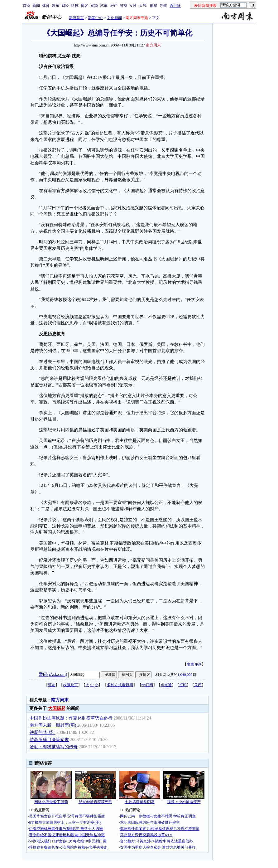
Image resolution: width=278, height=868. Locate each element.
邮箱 (154, 6)
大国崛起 (57, 708)
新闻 (36, 6)
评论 (52, 685)
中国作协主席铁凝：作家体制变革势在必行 (71, 718)
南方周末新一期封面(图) (53, 725)
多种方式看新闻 (120, 685)
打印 (183, 685)
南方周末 (60, 700)
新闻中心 (95, 18)
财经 (65, 6)
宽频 (94, 6)
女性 (133, 6)
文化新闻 (114, 18)
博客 (84, 6)
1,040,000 (185, 675)
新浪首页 (76, 18)
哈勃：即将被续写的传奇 (54, 747)
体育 (46, 6)
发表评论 (194, 664)
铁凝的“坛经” (42, 732)
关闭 (198, 685)
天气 (143, 6)
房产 (114, 6)
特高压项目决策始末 (49, 740)
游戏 (123, 6)
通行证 (175, 6)
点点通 (166, 685)
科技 (75, 6)
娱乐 (55, 6)
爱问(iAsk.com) (53, 674)
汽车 (104, 6)
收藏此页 (70, 685)
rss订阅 (147, 685)
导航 (163, 6)
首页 (26, 6)
